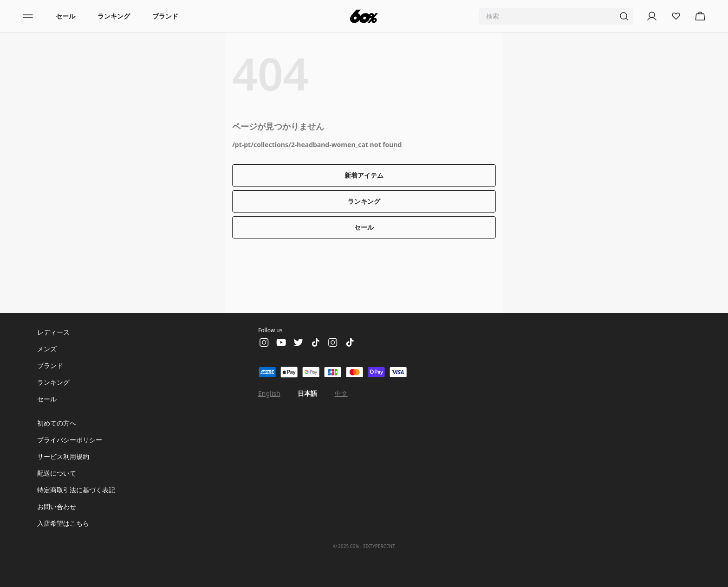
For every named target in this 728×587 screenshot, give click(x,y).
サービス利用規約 (63, 456)
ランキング (114, 16)
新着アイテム (364, 175)
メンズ (47, 349)
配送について (57, 473)
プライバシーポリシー (70, 440)
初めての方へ (57, 423)
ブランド (165, 16)
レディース (53, 332)
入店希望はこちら (63, 523)
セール (65, 16)
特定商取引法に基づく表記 (76, 490)
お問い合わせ (57, 506)
